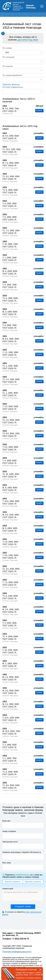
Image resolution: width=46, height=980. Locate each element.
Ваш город (7, 863)
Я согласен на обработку (22, 913)
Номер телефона (9, 831)
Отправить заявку (23, 907)
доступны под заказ (28, 40)
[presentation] (21, 922)
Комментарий (8, 889)
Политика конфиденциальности (17, 952)
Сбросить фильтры (11, 84)
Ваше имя (6, 821)
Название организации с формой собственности (22, 852)
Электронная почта (10, 842)
